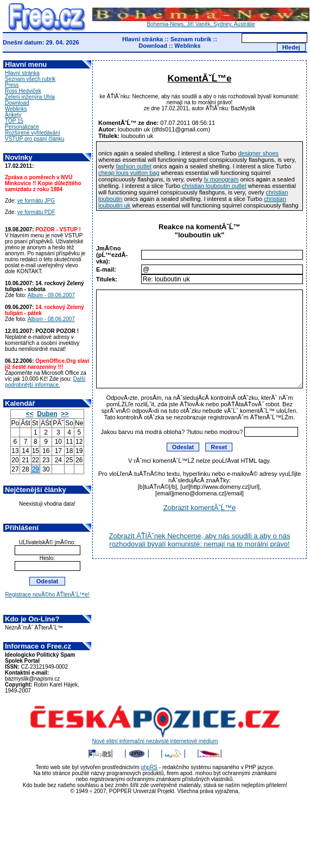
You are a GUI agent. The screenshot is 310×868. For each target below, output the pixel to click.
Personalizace (22, 127)
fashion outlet (133, 166)
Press (12, 85)
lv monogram (222, 179)
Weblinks (187, 46)
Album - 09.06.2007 (51, 295)
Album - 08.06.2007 (51, 319)
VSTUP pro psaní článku (34, 139)
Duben (47, 414)
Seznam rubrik (191, 39)
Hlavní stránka (143, 39)
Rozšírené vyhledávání (33, 133)
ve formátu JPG (36, 201)
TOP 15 (14, 121)
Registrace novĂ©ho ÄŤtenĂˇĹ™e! (47, 595)
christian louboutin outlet (214, 186)
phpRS (149, 767)
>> (65, 414)
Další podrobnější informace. (45, 382)
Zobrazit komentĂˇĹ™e (200, 508)
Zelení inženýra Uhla (30, 97)
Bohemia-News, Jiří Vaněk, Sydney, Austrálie (201, 22)
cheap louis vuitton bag (129, 173)
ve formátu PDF (36, 212)
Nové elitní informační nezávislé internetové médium (155, 739)
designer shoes (258, 153)
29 (36, 469)
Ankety (13, 115)
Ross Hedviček (23, 91)
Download (153, 46)
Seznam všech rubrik (30, 79)
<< (30, 414)
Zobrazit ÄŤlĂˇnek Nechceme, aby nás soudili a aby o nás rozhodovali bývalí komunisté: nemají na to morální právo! (200, 540)
